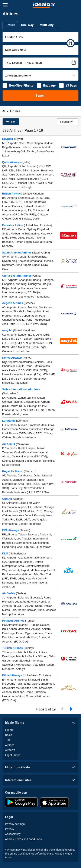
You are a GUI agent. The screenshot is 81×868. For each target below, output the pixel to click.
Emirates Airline (13, 225)
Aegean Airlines (13, 303)
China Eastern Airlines (17, 276)
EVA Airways (10, 530)
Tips (8, 740)
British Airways (12, 194)
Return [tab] (10, 25)
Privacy (10, 829)
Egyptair (8, 139)
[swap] (71, 43)
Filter (12, 122)
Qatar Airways (11, 162)
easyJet (7, 330)
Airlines (10, 745)
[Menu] (5, 5)
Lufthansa (9, 421)
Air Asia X (9, 444)
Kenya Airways (12, 358)
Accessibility (13, 834)
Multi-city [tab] (47, 25)
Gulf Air (7, 499)
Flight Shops (13, 755)
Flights (9, 730)
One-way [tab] (27, 25)
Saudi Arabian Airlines (17, 253)
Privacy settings (15, 824)
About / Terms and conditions (23, 839)
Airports (10, 750)
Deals (9, 735)
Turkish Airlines (12, 648)
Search (41, 96)
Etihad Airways (12, 675)
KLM (5, 553)
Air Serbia (9, 593)
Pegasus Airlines (13, 621)
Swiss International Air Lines (21, 389)
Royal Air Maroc (13, 471)
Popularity (68, 122)
